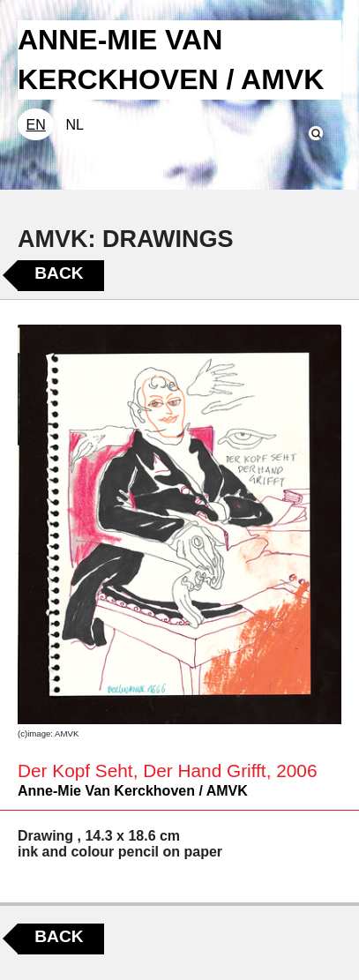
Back (59, 273)
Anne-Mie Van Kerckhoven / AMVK (133, 791)
